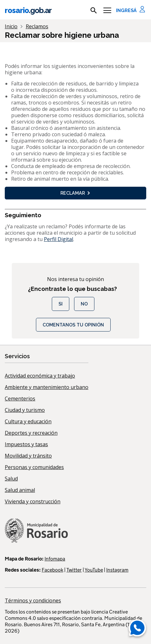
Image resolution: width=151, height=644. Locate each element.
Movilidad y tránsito (28, 456)
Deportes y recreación (31, 433)
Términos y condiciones (33, 600)
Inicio (11, 26)
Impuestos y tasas (26, 444)
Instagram (117, 570)
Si (61, 304)
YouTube (94, 570)
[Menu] (107, 10)
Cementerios (20, 399)
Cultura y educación (28, 421)
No (84, 304)
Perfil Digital (58, 239)
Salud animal (20, 490)
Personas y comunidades (34, 467)
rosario (28, 10)
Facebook (52, 570)
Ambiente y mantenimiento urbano (47, 387)
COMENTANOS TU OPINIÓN (73, 325)
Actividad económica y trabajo (40, 376)
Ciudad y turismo (25, 410)
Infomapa (55, 559)
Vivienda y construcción (33, 501)
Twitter (74, 570)
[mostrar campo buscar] (94, 10)
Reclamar (75, 193)
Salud (11, 479)
